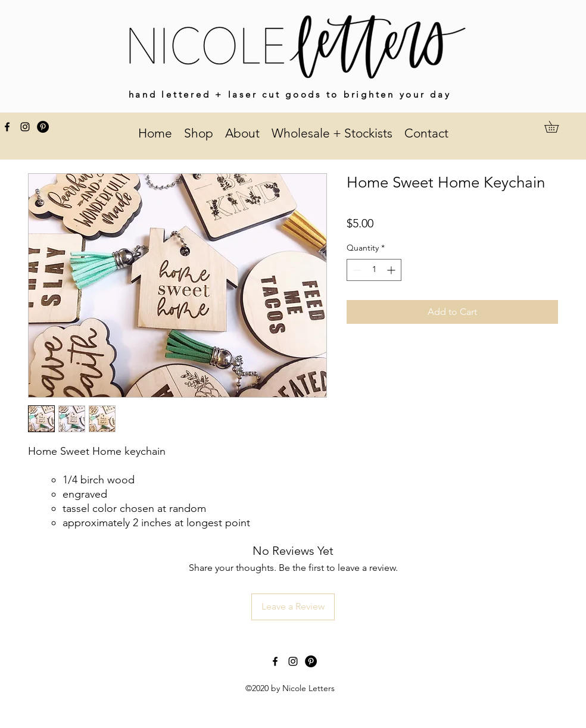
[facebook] (7, 127)
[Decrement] (356, 270)
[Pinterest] (43, 127)
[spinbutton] (374, 270)
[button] (557, 127)
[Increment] (392, 270)
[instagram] (25, 127)
